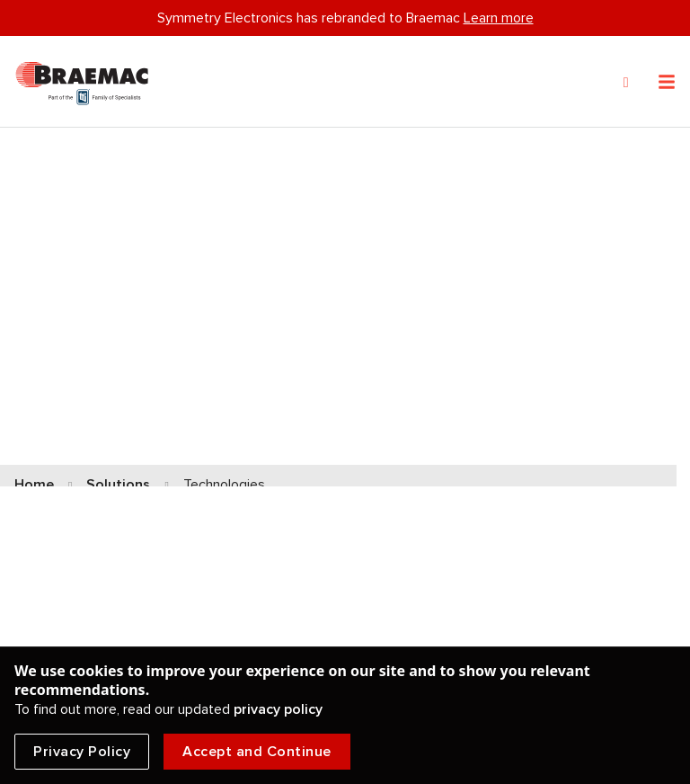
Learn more (499, 18)
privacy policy (278, 709)
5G (370, 497)
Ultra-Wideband (66, 497)
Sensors (41, 448)
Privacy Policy (82, 752)
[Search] (626, 83)
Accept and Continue (257, 752)
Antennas (46, 546)
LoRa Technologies (423, 449)
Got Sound (397, 546)
